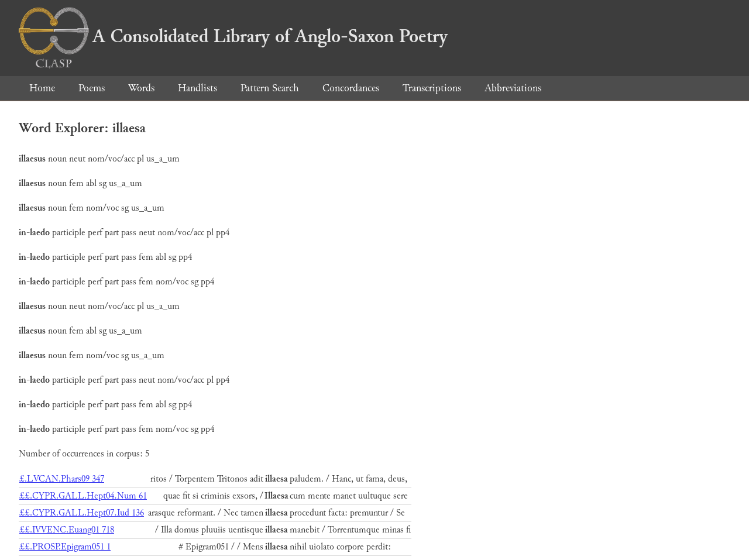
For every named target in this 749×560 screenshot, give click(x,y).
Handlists (197, 88)
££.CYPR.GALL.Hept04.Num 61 (83, 496)
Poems (92, 88)
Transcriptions (432, 88)
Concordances (351, 88)
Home (42, 88)
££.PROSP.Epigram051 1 (65, 547)
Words (141, 88)
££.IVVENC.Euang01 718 (67, 530)
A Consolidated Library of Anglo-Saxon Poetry (233, 36)
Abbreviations (513, 88)
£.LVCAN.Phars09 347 (62, 479)
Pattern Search (270, 88)
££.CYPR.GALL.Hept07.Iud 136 (82, 513)
